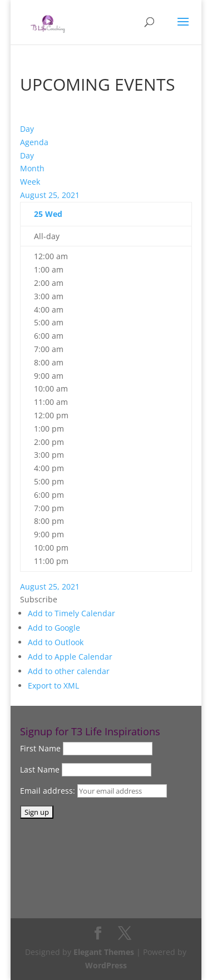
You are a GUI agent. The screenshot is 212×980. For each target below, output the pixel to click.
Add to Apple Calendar (70, 657)
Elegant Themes (104, 952)
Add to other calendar (69, 671)
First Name (40, 748)
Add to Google (54, 628)
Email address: (49, 791)
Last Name (40, 769)
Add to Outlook (56, 642)
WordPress (106, 965)
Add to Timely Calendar (72, 613)
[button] (39, 599)
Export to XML (53, 685)
